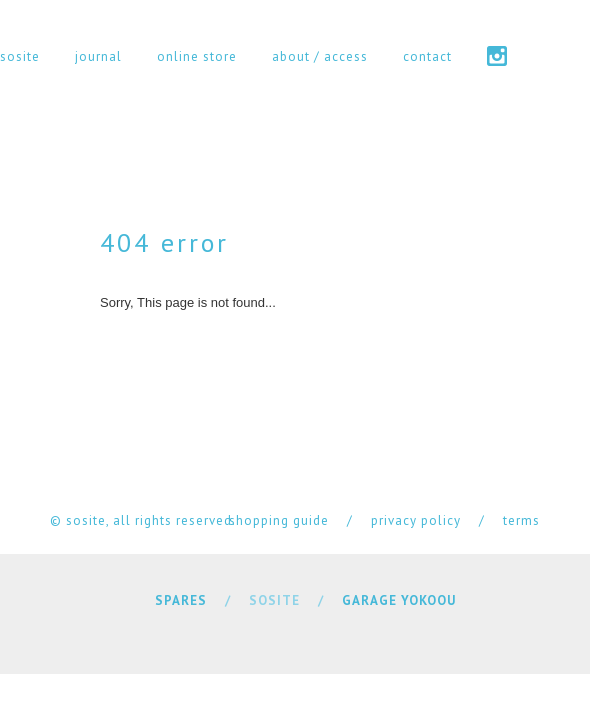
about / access (320, 56)
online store (197, 56)
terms (521, 520)
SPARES (181, 600)
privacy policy (416, 520)
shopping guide (279, 520)
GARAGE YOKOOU (399, 600)
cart (44, 72)
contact (427, 56)
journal (98, 56)
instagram (497, 56)
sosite (20, 56)
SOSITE (274, 600)
